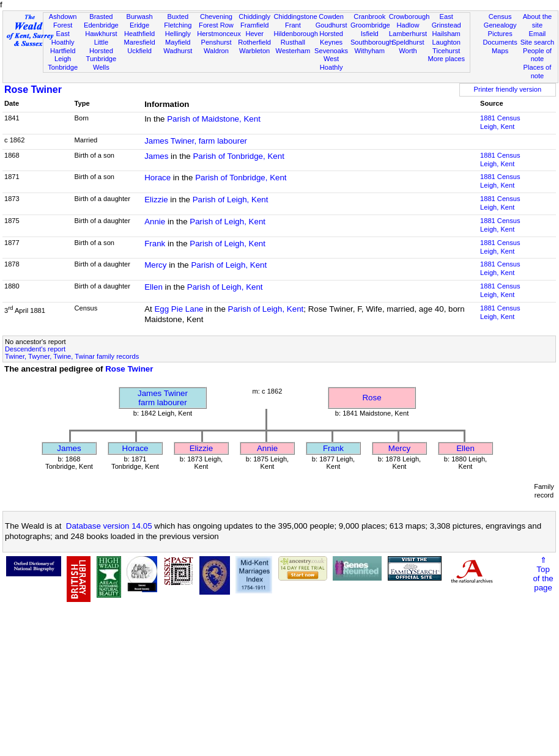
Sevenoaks (331, 51)
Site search (538, 42)
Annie (155, 222)
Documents (500, 42)
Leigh (63, 59)
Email (538, 34)
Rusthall (293, 42)
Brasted (101, 17)
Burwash (139, 17)
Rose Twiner (33, 90)
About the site (538, 21)
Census (500, 17)
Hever (254, 34)
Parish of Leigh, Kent (231, 200)
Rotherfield (254, 42)
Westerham (293, 51)
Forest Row (216, 25)
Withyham (370, 51)
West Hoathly (331, 63)
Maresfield (139, 42)
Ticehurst (446, 51)
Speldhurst (408, 42)
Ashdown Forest (63, 21)
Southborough (372, 42)
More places (446, 59)
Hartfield (63, 51)
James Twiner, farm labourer (196, 141)
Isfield (370, 34)
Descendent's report (35, 349)
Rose (372, 398)
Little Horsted (101, 46)
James (156, 156)
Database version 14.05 (109, 526)
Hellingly (178, 34)
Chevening (216, 17)
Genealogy (500, 25)
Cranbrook (369, 17)
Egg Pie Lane (179, 309)
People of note (537, 55)
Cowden (331, 17)
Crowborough (409, 17)
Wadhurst (178, 51)
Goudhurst (331, 25)
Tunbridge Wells (102, 63)
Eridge (139, 25)
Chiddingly (254, 17)
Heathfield (139, 34)
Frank (155, 244)
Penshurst (216, 42)
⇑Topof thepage (543, 574)
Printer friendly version (508, 89)
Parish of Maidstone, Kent (214, 119)
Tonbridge (63, 67)
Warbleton (254, 51)
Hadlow (408, 25)
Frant (293, 25)
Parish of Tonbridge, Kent (238, 156)
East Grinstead (446, 21)
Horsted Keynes (331, 38)
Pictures (500, 34)
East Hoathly (63, 38)
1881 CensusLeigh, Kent (500, 122)
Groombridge (370, 25)
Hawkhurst (101, 34)
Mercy (155, 265)
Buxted (178, 17)
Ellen (154, 287)
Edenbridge (101, 25)
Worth (408, 51)
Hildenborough (296, 34)
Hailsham (446, 34)
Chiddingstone (296, 17)
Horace (157, 178)
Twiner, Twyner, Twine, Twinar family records (72, 356)
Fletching (178, 25)
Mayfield (178, 42)
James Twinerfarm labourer (163, 398)
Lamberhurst (408, 34)
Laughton (446, 42)
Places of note (538, 72)
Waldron (216, 51)
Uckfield (139, 51)
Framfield (254, 25)
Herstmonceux (219, 34)
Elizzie (156, 200)
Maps (500, 51)
